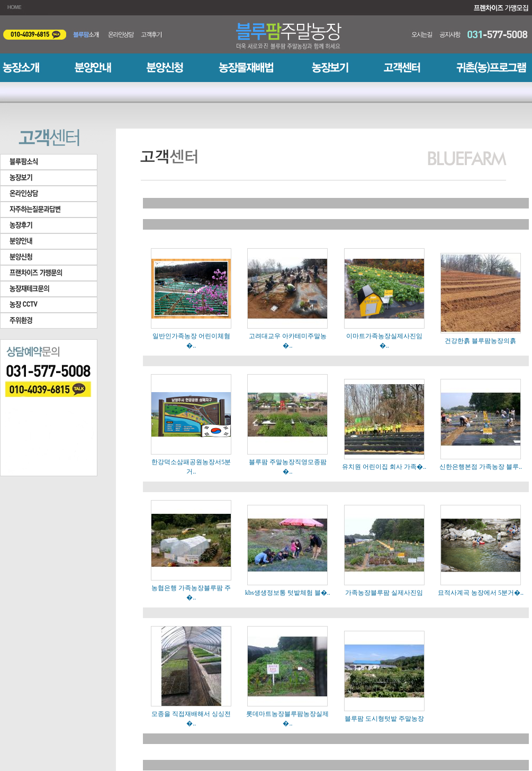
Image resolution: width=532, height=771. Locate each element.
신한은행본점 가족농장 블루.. (481, 467)
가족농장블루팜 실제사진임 (384, 593)
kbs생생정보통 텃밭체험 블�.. (288, 593)
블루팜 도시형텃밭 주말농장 (384, 719)
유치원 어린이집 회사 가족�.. (384, 467)
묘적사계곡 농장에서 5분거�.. (481, 593)
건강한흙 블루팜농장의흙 (480, 341)
